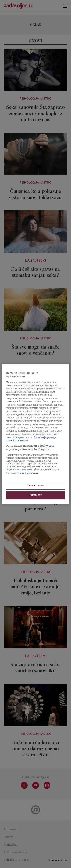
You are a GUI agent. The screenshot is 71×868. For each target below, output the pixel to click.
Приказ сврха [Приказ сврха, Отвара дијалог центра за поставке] (36, 486)
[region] (35, 434)
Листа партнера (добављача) (22, 473)
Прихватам (35, 495)
